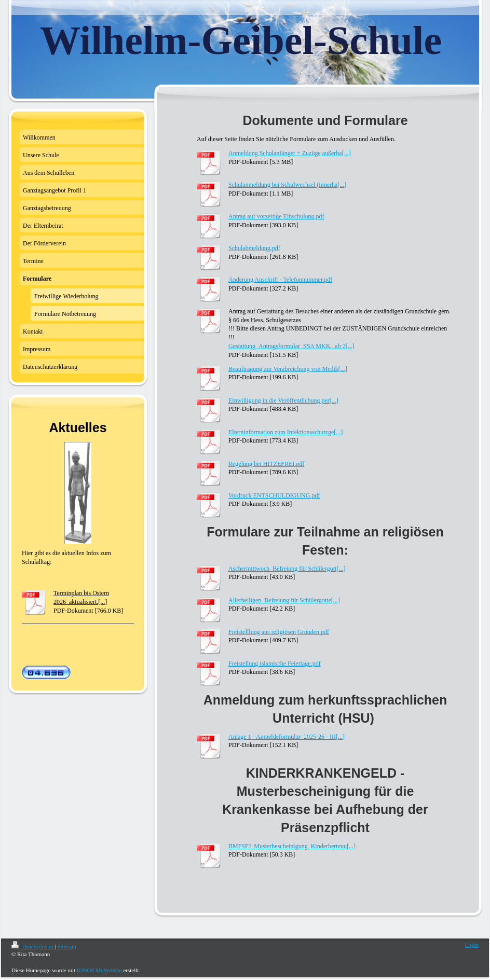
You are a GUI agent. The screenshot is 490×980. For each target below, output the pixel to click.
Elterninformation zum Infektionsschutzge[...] (285, 432)
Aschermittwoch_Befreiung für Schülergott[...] (287, 569)
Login (472, 945)
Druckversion (33, 946)
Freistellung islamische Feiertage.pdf (275, 664)
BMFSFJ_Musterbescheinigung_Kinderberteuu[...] (292, 846)
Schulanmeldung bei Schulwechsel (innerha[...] (287, 185)
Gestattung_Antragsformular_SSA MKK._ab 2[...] (291, 346)
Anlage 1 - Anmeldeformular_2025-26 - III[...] (287, 737)
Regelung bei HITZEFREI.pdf (266, 464)
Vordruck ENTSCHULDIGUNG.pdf (274, 495)
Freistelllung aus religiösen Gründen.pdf (279, 632)
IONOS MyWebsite (99, 970)
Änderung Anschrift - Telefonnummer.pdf (280, 280)
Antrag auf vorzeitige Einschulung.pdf (276, 216)
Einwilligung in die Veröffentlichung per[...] (283, 401)
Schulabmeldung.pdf (254, 248)
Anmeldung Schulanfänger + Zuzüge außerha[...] (290, 153)
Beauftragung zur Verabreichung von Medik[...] (288, 369)
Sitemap (66, 946)
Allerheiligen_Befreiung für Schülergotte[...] (284, 600)
